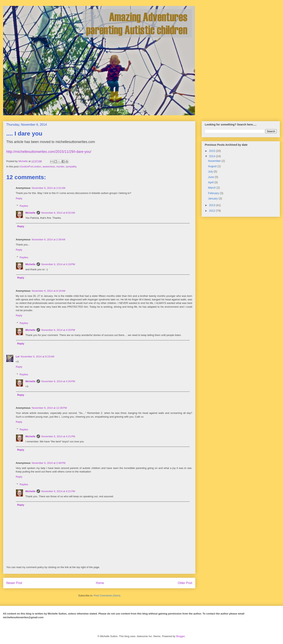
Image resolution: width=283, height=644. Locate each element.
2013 (213, 205)
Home (100, 583)
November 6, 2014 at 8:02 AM (58, 213)
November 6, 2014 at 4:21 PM (58, 436)
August (213, 166)
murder (60, 167)
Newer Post (14, 583)
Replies (24, 206)
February (214, 193)
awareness (49, 167)
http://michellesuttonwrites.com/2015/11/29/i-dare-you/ (49, 152)
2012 (213, 211)
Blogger (180, 636)
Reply (19, 198)
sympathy (71, 167)
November (215, 161)
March (212, 188)
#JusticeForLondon (30, 167)
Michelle (30, 213)
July (211, 172)
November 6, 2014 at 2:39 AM (48, 239)
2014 (213, 156)
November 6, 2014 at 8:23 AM (37, 357)
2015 (213, 151)
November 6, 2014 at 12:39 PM (49, 408)
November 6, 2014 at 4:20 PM (58, 330)
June (211, 177)
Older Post (185, 583)
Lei (18, 357)
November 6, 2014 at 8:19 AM (48, 291)
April (211, 182)
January (213, 198)
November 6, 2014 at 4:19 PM (58, 264)
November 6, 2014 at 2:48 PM (49, 463)
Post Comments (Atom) (107, 596)
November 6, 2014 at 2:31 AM (48, 188)
